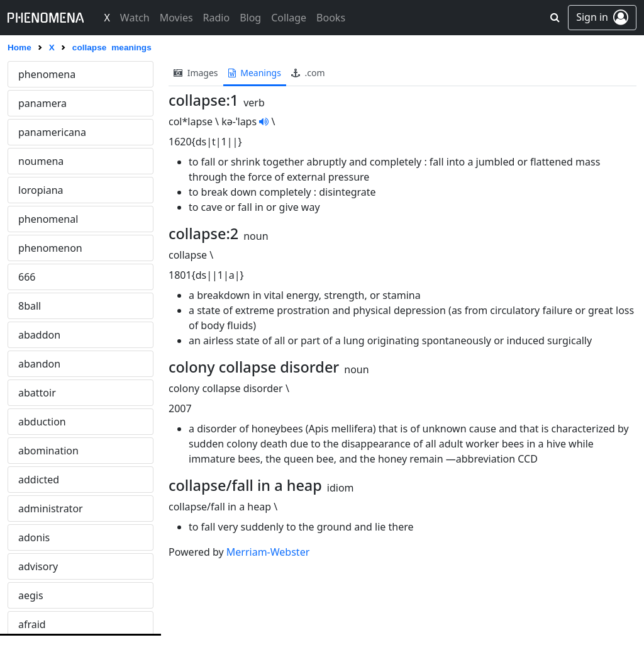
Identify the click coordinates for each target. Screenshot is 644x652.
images (196, 73)
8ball (30, 306)
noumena (41, 161)
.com (308, 73)
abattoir (37, 393)
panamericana (52, 132)
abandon (39, 364)
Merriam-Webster (268, 552)
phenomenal (48, 219)
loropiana (41, 190)
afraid (32, 624)
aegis (31, 595)
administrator (51, 509)
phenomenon (50, 248)
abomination (48, 451)
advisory (38, 566)
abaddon (39, 335)
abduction (42, 422)
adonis (34, 537)
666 (27, 277)
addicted (39, 480)
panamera (42, 103)
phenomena (47, 74)
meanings (255, 73)
